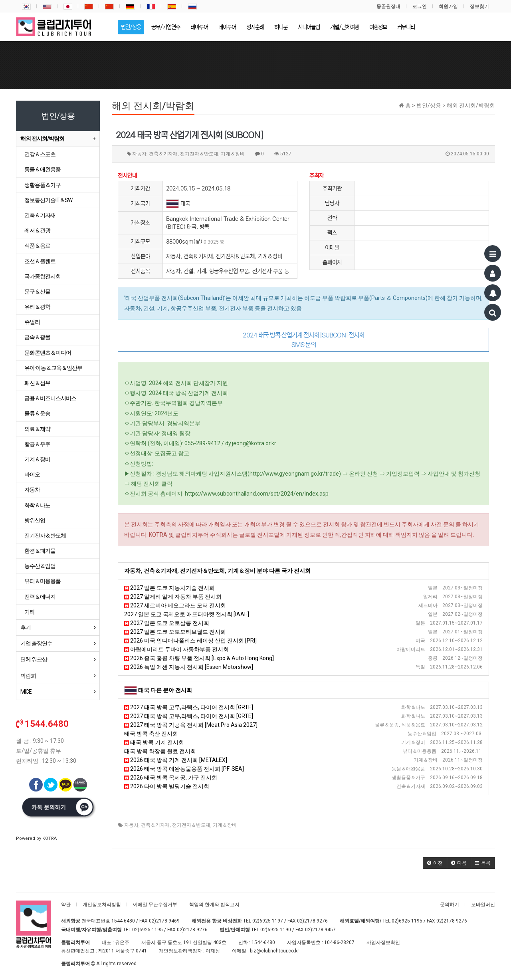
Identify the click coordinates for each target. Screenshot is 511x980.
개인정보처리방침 (102, 905)
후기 (26, 627)
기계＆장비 (225, 825)
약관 (66, 905)
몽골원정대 (388, 6)
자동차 (131, 825)
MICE (26, 692)
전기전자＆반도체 (191, 825)
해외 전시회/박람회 (42, 139)
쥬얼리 (32, 322)
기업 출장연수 (36, 643)
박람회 (28, 676)
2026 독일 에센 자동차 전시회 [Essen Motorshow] (189, 667)
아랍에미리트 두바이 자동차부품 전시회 (176, 649)
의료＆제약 (37, 429)
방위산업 (35, 520)
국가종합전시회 (43, 276)
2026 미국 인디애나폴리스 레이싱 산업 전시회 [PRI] (190, 641)
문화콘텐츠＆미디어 (48, 353)
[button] (435, 863)
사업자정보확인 (383, 942)
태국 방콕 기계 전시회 (154, 742)
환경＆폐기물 (40, 551)
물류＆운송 (37, 413)
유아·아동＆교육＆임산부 (53, 368)
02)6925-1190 (276, 930)
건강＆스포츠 (40, 154)
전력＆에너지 (40, 597)
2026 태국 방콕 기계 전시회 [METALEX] (176, 760)
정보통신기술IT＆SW (48, 200)
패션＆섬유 (37, 383)
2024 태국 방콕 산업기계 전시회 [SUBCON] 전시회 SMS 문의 (303, 340)
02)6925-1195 (407, 921)
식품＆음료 (37, 246)
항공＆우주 (37, 444)
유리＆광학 (37, 307)
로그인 (420, 6)
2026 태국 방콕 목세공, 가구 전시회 (171, 778)
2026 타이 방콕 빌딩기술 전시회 (167, 786)
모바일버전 (483, 905)
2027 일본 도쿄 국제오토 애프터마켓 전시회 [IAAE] (187, 614)
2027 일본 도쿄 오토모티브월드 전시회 (175, 632)
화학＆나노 (37, 505)
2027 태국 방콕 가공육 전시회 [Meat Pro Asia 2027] (191, 725)
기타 (30, 612)
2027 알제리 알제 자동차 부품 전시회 (173, 597)
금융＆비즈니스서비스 (50, 398)
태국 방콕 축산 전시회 (151, 734)
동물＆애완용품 (43, 169)
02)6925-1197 (268, 921)
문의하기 (450, 905)
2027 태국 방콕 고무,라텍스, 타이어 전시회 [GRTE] (189, 707)
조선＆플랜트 (40, 261)
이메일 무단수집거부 (155, 905)
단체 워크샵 (34, 659)
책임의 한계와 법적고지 (214, 905)
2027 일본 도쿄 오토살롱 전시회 (167, 623)
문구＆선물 (37, 292)
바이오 (32, 474)
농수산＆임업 (40, 566)
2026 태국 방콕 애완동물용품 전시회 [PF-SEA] (184, 769)
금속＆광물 (37, 337)
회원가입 (448, 6)
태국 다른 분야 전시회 (165, 690)
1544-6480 (123, 921)
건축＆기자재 (155, 825)
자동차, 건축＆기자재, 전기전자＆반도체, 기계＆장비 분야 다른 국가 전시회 (217, 571)
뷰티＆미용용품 (43, 581)
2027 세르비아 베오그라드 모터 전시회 (175, 605)
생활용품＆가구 (43, 185)
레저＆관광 (37, 230)
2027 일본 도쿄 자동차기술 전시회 (169, 588)
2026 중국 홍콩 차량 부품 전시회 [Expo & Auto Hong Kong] (199, 658)
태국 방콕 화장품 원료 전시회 (160, 751)
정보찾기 (479, 6)
